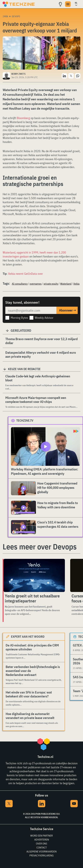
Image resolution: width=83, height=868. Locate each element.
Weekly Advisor (44, 318)
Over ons (41, 843)
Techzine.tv (25, 421)
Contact (42, 847)
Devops (16, 16)
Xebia (76, 284)
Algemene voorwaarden (41, 851)
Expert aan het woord (28, 637)
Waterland (66, 284)
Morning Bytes (19, 318)
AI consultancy (20, 284)
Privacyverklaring (41, 855)
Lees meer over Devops (40, 547)
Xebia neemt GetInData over (26, 274)
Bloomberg (23, 118)
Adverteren (42, 840)
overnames (36, 284)
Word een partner (41, 836)
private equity (51, 284)
